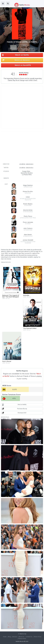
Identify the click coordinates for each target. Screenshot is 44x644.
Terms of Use (38, 637)
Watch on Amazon (22, 60)
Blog (9, 637)
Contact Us (29, 637)
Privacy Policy (22, 639)
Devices (15, 637)
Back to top (23, 634)
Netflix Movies (20, 642)
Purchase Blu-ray (22, 409)
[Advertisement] (22, 147)
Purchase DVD (22, 413)
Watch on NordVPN (23, 65)
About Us (21, 637)
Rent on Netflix (22, 405)
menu (3, 4)
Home (5, 637)
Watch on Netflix (22, 55)
